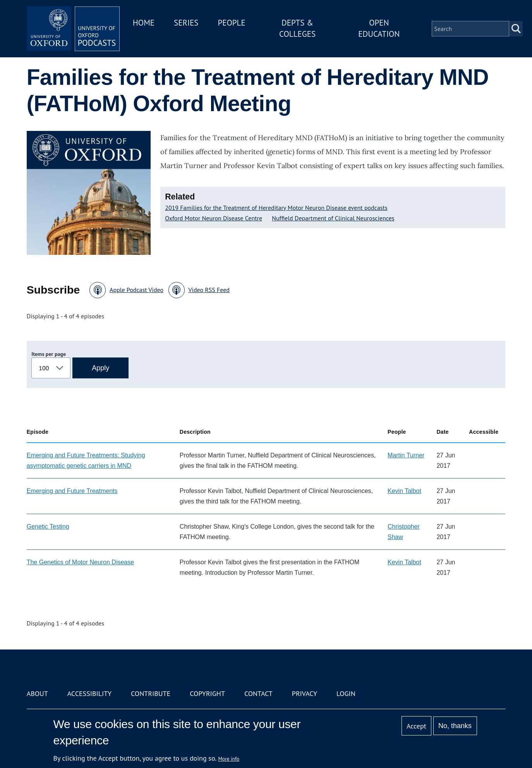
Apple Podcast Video (136, 290)
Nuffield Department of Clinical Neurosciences (333, 218)
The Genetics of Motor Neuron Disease (80, 562)
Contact (258, 693)
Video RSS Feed (209, 290)
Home (144, 23)
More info (229, 759)
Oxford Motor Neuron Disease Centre (214, 218)
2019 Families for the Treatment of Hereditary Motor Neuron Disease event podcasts (276, 208)
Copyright (207, 693)
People (231, 23)
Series (186, 23)
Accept (416, 726)
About (37, 693)
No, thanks (455, 726)
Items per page (49, 354)
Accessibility (89, 693)
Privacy (305, 693)
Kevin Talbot (404, 491)
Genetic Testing (48, 527)
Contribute (151, 693)
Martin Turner (406, 455)
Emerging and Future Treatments (72, 491)
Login (346, 693)
